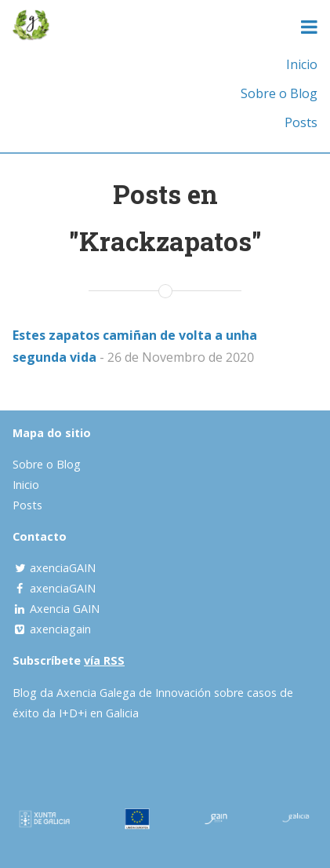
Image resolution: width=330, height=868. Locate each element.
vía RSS (104, 660)
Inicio (302, 64)
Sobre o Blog (279, 93)
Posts (301, 122)
